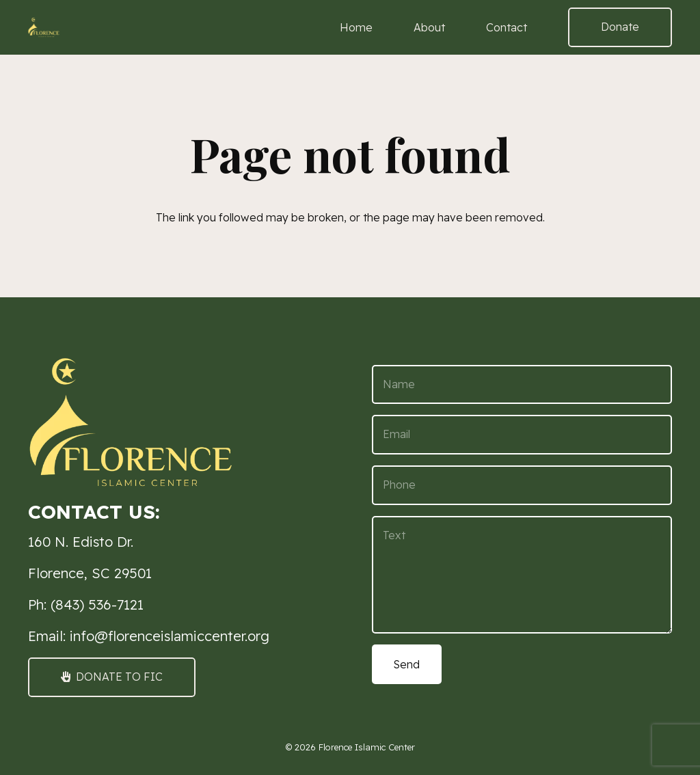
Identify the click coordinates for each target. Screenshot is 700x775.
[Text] (522, 575)
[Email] (522, 435)
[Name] (522, 385)
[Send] (407, 664)
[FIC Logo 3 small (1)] (44, 27)
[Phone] (522, 485)
